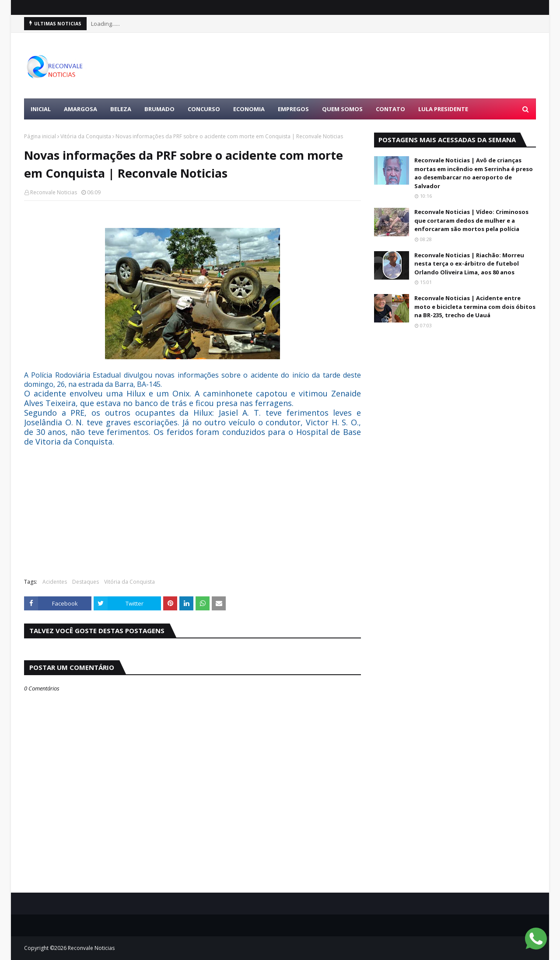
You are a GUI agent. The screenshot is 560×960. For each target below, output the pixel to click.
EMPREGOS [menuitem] (293, 109)
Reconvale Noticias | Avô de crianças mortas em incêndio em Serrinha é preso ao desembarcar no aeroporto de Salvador (474, 173)
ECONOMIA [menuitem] (249, 109)
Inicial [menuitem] (41, 109)
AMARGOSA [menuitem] (80, 109)
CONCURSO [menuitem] (204, 109)
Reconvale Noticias (54, 192)
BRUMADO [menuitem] (159, 109)
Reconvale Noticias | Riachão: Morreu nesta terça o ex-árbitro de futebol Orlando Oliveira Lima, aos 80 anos (469, 264)
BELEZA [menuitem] (121, 109)
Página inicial (40, 136)
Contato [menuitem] (390, 109)
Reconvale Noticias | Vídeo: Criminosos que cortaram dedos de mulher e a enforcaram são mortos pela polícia (471, 220)
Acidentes (55, 582)
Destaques (86, 582)
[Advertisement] (377, 66)
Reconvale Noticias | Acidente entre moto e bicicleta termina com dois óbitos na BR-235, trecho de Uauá (475, 307)
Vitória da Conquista (86, 136)
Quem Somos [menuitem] (342, 109)
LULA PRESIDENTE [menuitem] (443, 109)
